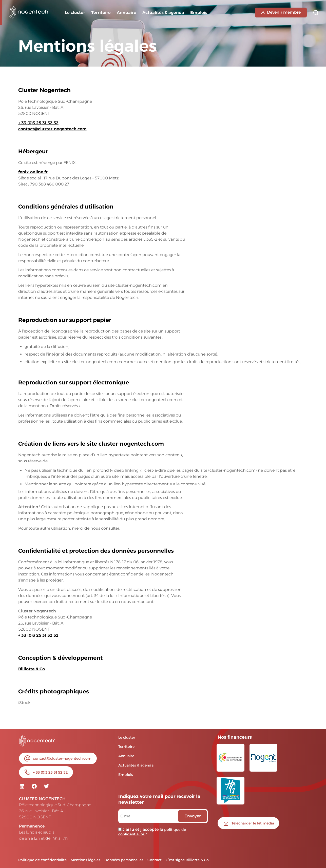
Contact (155, 860)
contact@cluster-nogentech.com (52, 129)
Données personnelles (124, 860)
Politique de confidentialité (42, 860)
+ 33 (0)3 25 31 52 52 (38, 123)
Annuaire (127, 13)
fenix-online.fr (33, 172)
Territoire (101, 13)
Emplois (199, 13)
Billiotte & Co (32, 669)
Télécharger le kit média (253, 823)
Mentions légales (85, 860)
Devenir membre (281, 12)
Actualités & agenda (163, 13)
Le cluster (75, 13)
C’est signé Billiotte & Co (187, 860)
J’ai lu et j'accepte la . (152, 832)
